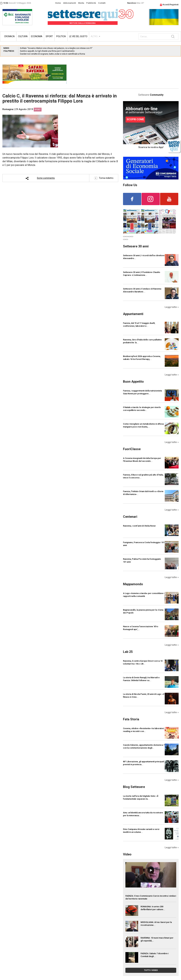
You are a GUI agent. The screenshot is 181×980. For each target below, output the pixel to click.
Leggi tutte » (172, 307)
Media (81, 3)
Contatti (102, 3)
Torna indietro (104, 178)
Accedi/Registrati (169, 5)
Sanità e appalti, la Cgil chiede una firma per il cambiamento (47, 51)
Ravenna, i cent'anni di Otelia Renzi (139, 526)
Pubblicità (91, 3)
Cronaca (9, 36)
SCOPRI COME (135, 119)
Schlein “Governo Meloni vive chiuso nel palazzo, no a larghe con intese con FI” (56, 48)
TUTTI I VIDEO (151, 970)
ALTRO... (95, 36)
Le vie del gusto (78, 36)
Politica (61, 36)
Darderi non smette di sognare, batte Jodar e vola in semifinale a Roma (52, 54)
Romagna (8, 109)
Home (58, 3)
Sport (49, 36)
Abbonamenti (69, 3)
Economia (37, 36)
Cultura (23, 36)
